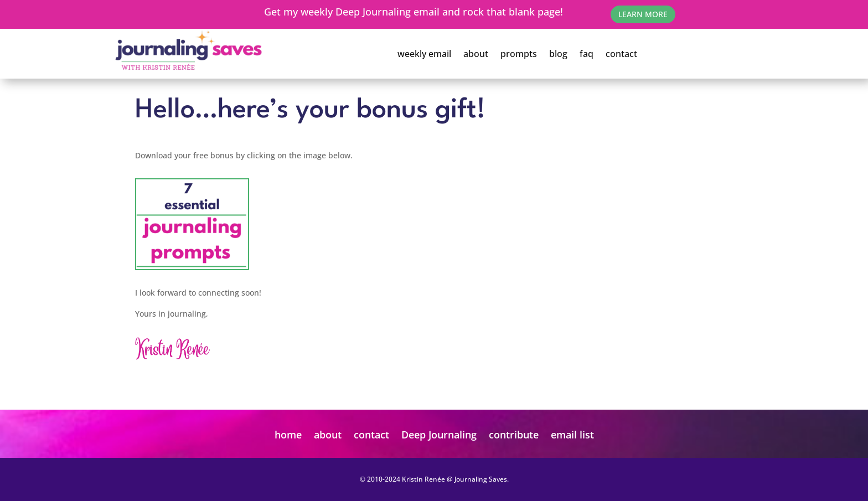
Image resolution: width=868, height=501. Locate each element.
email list (572, 435)
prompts (519, 54)
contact (621, 54)
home (288, 435)
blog (558, 54)
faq (587, 54)
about (476, 54)
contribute (514, 435)
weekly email (424, 54)
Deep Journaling (439, 435)
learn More (643, 14)
